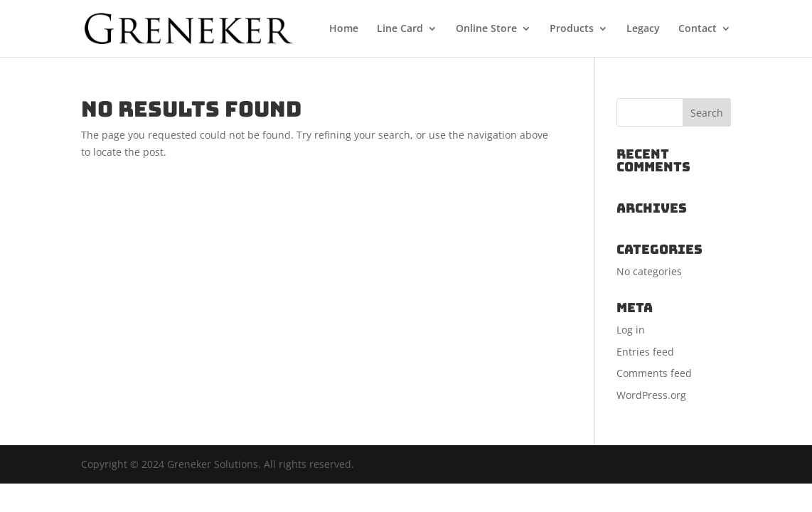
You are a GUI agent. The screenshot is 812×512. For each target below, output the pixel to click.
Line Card (400, 29)
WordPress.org (651, 395)
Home (344, 29)
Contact (698, 29)
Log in (631, 330)
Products (572, 29)
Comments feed (654, 373)
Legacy (643, 29)
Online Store (486, 29)
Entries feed (645, 352)
